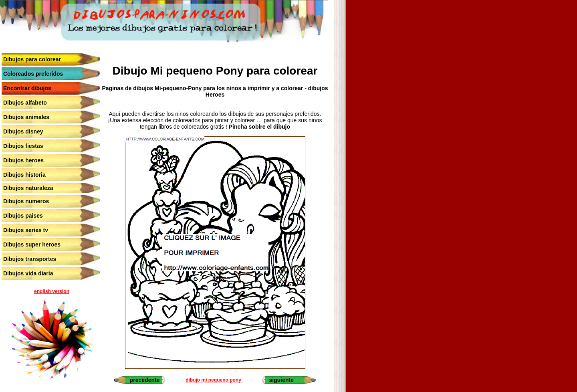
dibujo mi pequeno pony (213, 380)
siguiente (281, 380)
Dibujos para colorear (32, 59)
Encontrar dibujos (27, 88)
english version (52, 291)
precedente (145, 380)
